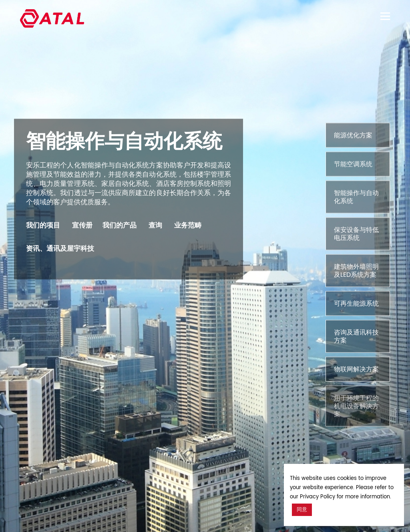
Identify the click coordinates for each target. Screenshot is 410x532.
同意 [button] (302, 510)
